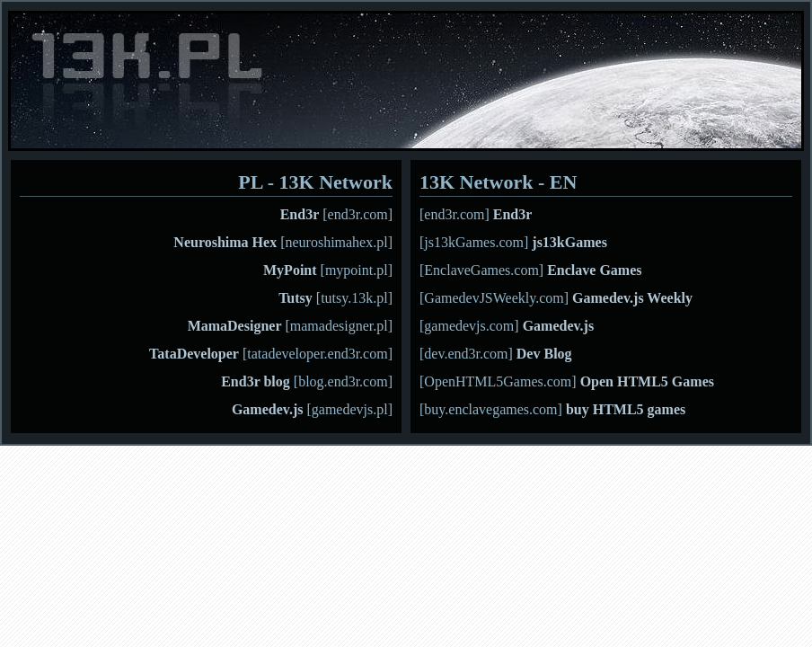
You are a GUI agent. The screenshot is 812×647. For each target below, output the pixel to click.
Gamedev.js (268, 409)
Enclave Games (594, 270)
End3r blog (256, 381)
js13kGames (569, 242)
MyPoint (290, 270)
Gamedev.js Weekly (632, 298)
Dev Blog (544, 354)
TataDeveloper (194, 354)
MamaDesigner (235, 326)
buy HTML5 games (626, 409)
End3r (300, 214)
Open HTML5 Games (647, 381)
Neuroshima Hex (225, 242)
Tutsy (296, 298)
